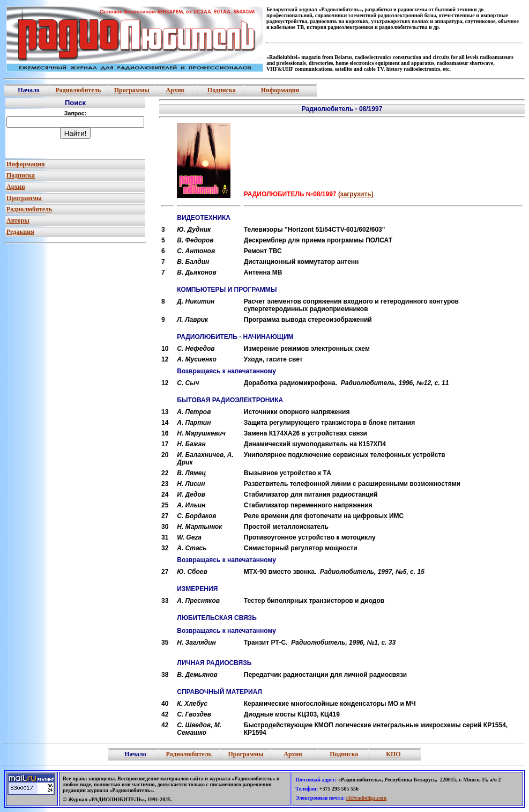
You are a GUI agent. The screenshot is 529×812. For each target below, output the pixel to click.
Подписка (222, 90)
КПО (393, 754)
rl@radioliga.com (366, 798)
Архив (175, 90)
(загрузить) (356, 194)
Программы (132, 90)
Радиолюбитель (78, 90)
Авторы (18, 220)
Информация (280, 90)
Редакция (20, 232)
